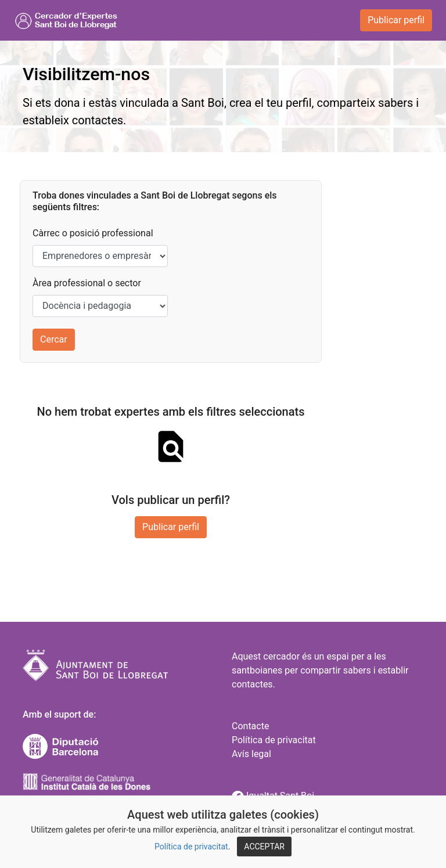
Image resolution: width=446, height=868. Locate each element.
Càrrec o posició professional (93, 233)
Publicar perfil (396, 20)
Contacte (250, 726)
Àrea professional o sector (87, 283)
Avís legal (251, 754)
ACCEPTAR (264, 847)
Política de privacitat (191, 847)
